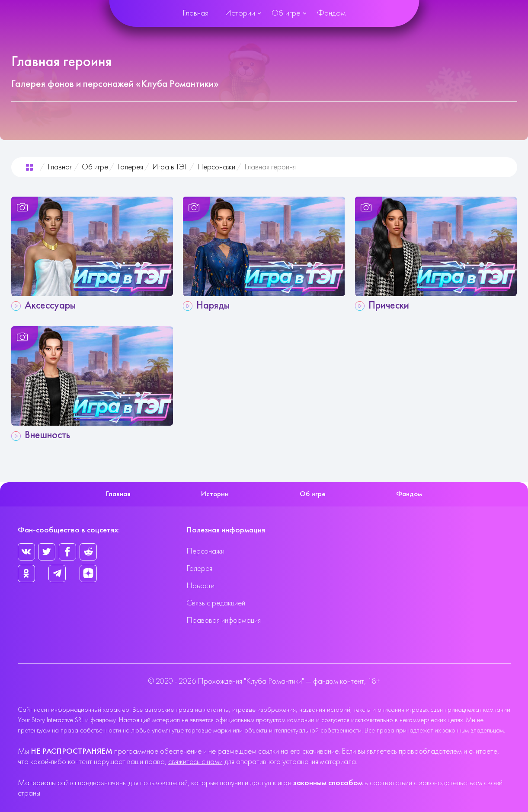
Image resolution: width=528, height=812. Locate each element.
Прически (389, 306)
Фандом (331, 13)
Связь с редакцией (216, 603)
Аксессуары (50, 306)
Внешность (47, 436)
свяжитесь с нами (195, 762)
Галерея (130, 167)
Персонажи (216, 167)
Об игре (286, 13)
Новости (200, 586)
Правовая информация (224, 621)
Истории (240, 13)
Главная (195, 13)
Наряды (213, 306)
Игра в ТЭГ (170, 167)
